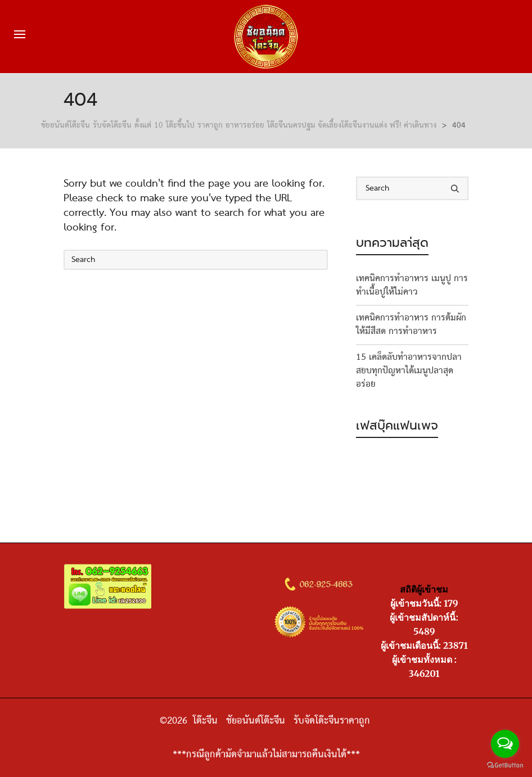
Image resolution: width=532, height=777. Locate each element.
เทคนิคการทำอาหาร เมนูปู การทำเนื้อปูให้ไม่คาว (412, 286)
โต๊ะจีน (207, 721)
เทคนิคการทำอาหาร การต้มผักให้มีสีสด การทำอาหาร (411, 325)
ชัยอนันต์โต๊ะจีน (256, 721)
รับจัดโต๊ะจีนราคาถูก (333, 721)
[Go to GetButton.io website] (505, 765)
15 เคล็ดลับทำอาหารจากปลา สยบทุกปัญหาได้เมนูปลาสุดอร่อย (409, 371)
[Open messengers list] (505, 744)
